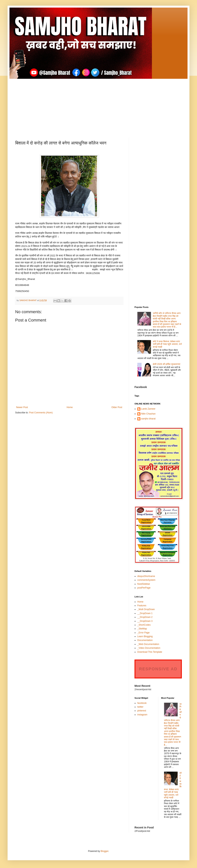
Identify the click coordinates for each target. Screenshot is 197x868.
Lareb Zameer (148, 409)
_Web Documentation (148, 644)
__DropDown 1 (145, 613)
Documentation (145, 640)
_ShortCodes (144, 625)
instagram (142, 715)
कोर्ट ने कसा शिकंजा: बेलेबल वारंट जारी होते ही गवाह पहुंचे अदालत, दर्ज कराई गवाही (167, 344)
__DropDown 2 (145, 617)
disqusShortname (146, 576)
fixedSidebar (144, 584)
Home (70, 407)
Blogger (104, 851)
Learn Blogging (145, 636)
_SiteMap (142, 629)
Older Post (117, 407)
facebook (142, 703)
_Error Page (143, 633)
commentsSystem (146, 580)
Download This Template (150, 652)
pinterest (142, 711)
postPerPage (144, 588)
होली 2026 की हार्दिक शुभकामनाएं (167, 364)
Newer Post (22, 407)
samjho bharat (148, 419)
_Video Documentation (149, 648)
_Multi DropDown (146, 609)
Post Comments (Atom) (41, 413)
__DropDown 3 (145, 621)
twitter (140, 707)
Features (142, 606)
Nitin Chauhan (148, 414)
